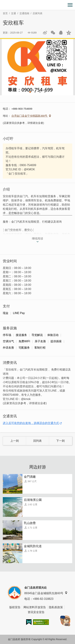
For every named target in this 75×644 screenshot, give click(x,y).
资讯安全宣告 (36, 612)
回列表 (37, 441)
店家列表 (37, 13)
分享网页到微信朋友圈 (53, 33)
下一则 (60, 441)
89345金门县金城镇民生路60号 (46, 593)
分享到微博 (45, 33)
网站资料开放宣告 (35, 607)
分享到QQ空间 (69, 33)
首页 (5, 13)
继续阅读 (37, 238)
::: (1, 2)
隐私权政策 (56, 607)
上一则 (15, 441)
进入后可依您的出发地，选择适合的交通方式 (31, 423)
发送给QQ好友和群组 (61, 33)
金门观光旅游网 (37, 5)
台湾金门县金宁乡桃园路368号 (30, 116)
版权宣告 (15, 607)
